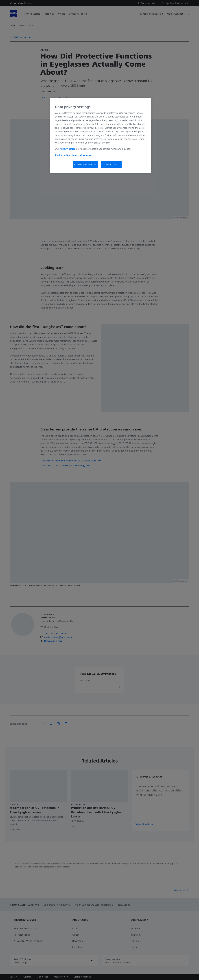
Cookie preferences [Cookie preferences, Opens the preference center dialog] (85, 164)
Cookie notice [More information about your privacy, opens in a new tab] (63, 155)
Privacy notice (67, 149)
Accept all (111, 164)
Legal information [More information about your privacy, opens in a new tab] (82, 155)
